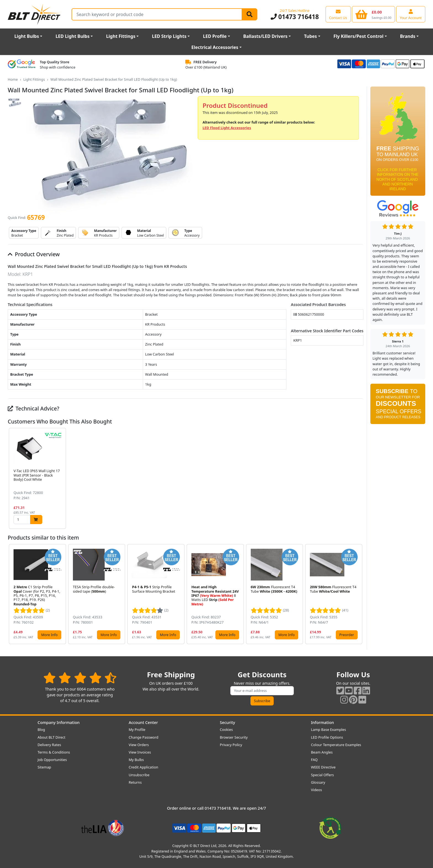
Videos (316, 790)
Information (322, 722)
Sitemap (44, 767)
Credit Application (143, 767)
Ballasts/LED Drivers (265, 36)
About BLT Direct (52, 737)
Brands (408, 36)
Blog (41, 730)
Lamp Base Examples (328, 730)
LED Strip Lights (169, 36)
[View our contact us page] (338, 14)
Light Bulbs (27, 36)
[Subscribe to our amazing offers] (262, 691)
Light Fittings (121, 36)
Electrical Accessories (215, 47)
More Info (49, 635)
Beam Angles (322, 752)
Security (227, 722)
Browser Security (234, 737)
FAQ (314, 760)
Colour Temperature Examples (336, 745)
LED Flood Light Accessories (227, 128)
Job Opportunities (52, 760)
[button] (359, 478)
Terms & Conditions (54, 752)
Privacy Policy (231, 745)
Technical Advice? (34, 408)
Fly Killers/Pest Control (359, 36)
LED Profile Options (327, 737)
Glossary (318, 782)
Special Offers (322, 775)
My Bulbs (136, 760)
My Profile (137, 730)
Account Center (143, 722)
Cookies (226, 730)
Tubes (311, 36)
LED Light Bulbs (72, 36)
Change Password (143, 737)
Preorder (347, 635)
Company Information (59, 722)
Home (13, 79)
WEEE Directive (323, 767)
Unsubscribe (139, 775)
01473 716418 (295, 17)
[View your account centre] (411, 14)
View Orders (139, 745)
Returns (135, 782)
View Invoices (140, 752)
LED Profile (215, 36)
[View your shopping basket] (373, 14)
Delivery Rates (49, 745)
